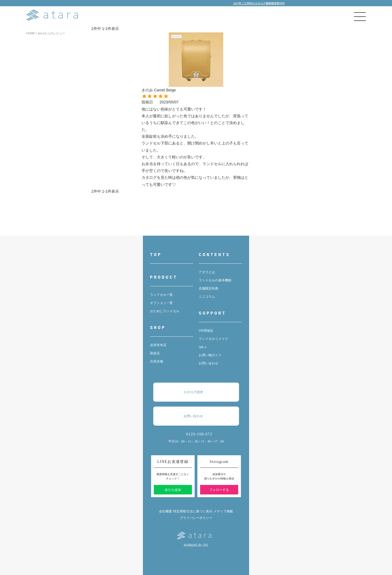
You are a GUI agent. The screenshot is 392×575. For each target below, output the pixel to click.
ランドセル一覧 (161, 295)
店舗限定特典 (209, 288)
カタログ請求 (199, 392)
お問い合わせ (209, 363)
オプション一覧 (161, 303)
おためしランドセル (165, 311)
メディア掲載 (223, 511)
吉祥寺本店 (158, 345)
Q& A (203, 347)
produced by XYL (196, 545)
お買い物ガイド (210, 355)
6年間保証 (206, 331)
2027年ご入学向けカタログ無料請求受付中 (265, 3)
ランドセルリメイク (213, 339)
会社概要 (166, 511)
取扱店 (155, 353)
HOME (31, 33)
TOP (156, 255)
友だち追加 (173, 490)
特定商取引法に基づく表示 (193, 511)
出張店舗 (157, 361)
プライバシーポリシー (196, 518)
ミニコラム (207, 297)
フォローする (219, 490)
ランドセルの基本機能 (215, 280)
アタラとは (207, 272)
